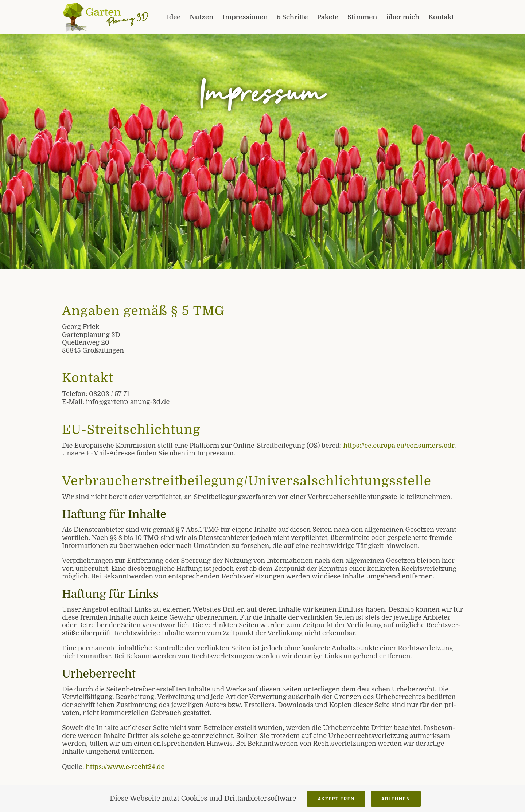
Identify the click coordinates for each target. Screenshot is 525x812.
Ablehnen (396, 799)
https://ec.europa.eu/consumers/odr (399, 446)
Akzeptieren (336, 799)
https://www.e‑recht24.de (125, 767)
